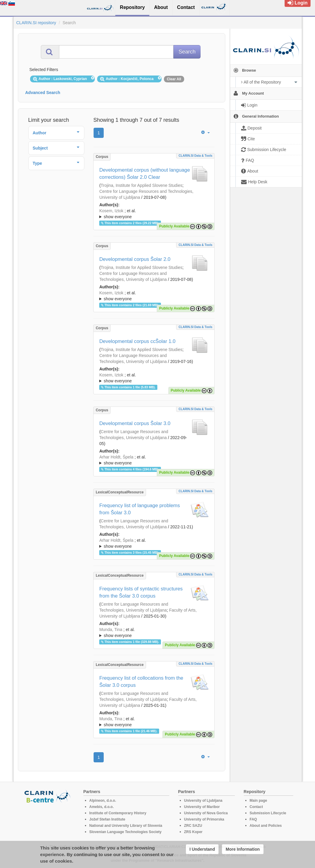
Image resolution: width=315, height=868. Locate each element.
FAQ (253, 819)
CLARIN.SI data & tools (195, 156)
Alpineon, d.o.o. (103, 801)
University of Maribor (202, 807)
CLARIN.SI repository (36, 23)
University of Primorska (204, 819)
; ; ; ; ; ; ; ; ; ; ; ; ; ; (154, 543)
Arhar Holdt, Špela (116, 457)
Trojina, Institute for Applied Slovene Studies (142, 185)
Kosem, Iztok (111, 211)
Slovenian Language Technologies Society (126, 832)
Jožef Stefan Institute (107, 819)
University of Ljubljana (203, 801)
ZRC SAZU (193, 826)
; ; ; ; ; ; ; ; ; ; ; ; (154, 296)
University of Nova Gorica (206, 813)
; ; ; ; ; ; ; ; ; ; (154, 214)
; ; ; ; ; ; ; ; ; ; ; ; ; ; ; (154, 632)
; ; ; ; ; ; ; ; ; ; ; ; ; (154, 460)
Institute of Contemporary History (118, 813)
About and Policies (266, 826)
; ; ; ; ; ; (154, 378)
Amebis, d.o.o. (102, 807)
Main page (259, 801)
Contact (256, 807)
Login (298, 3)
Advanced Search (43, 93)
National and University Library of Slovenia (126, 826)
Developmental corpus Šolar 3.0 (135, 423)
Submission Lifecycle (268, 813)
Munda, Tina (111, 630)
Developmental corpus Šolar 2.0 (135, 259)
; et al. (154, 214)
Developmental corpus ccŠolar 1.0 (137, 341)
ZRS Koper (193, 832)
